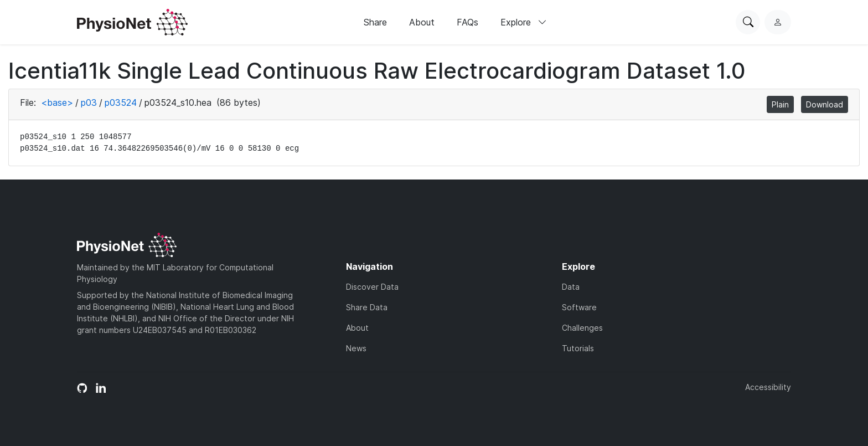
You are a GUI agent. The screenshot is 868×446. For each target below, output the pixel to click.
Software (579, 307)
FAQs (467, 22)
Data (571, 287)
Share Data (367, 307)
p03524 (121, 102)
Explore (524, 22)
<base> (57, 102)
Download (825, 104)
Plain (780, 104)
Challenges (582, 328)
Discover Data (372, 287)
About (422, 22)
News (356, 348)
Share (375, 22)
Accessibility (768, 387)
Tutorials (578, 348)
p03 (89, 102)
